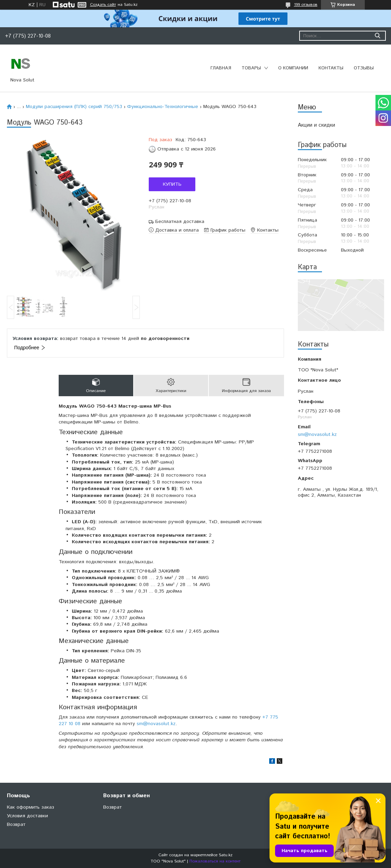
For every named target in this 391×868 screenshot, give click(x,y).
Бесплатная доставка (180, 222)
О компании (293, 68)
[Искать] (377, 36)
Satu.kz (226, 855)
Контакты (331, 68)
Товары (251, 68)
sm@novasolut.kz (317, 435)
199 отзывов (306, 5)
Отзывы (364, 68)
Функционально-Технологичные (163, 107)
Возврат (16, 825)
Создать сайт (103, 5)
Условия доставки (27, 816)
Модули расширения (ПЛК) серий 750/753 (74, 107)
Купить (172, 184)
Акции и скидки (316, 125)
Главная (221, 68)
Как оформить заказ (31, 807)
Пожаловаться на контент (215, 861)
